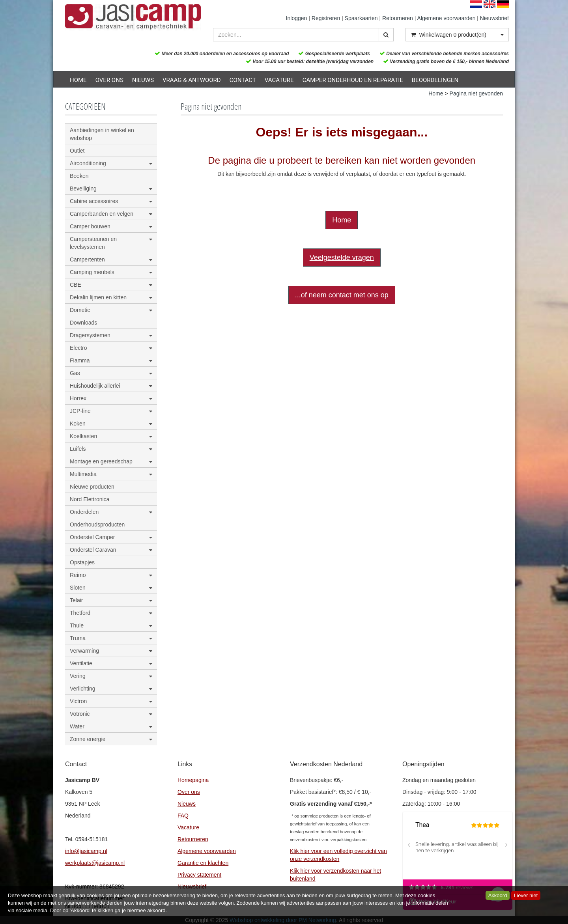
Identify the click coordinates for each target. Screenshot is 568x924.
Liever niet (526, 895)
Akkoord (498, 895)
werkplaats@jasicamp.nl (95, 863)
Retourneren (398, 18)
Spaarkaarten (361, 18)
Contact (243, 80)
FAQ (183, 816)
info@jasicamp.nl (86, 851)
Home (78, 80)
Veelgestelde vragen (342, 258)
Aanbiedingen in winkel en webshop (102, 134)
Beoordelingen (435, 80)
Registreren (326, 18)
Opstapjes (82, 562)
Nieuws (143, 80)
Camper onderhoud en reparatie (353, 80)
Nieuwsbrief (494, 18)
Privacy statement (199, 875)
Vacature (279, 80)
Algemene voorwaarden (447, 18)
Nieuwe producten (92, 487)
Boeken (79, 176)
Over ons (109, 80)
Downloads (83, 323)
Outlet (77, 151)
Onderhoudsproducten (97, 525)
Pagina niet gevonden (476, 93)
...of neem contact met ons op (342, 295)
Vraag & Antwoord (192, 80)
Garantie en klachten (203, 863)
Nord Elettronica (90, 499)
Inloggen (297, 18)
